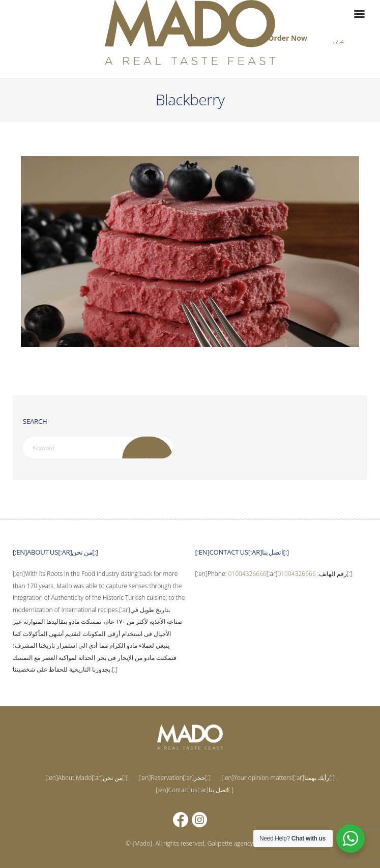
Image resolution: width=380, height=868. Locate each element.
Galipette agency (230, 843)
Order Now (288, 38)
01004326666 (247, 574)
